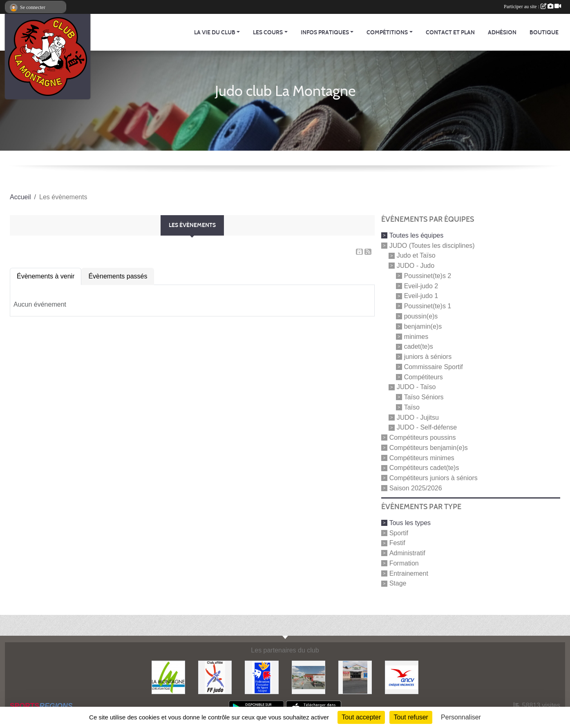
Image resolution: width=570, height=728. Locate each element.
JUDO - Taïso (416, 387)
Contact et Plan (450, 32)
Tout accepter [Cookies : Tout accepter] (361, 717)
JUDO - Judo (416, 266)
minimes (416, 336)
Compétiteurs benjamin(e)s (429, 448)
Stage (398, 583)
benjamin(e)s (423, 326)
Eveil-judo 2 (421, 286)
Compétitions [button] (387, 32)
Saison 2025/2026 (416, 488)
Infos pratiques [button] (325, 32)
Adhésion (502, 32)
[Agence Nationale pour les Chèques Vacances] (402, 677)
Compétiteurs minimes (422, 458)
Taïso (412, 407)
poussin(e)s (421, 316)
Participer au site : (532, 7)
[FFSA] (262, 677)
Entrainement (409, 573)
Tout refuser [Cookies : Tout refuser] (411, 717)
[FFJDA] (215, 677)
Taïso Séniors (424, 397)
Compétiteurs (424, 377)
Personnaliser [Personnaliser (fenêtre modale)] (461, 717)
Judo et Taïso (416, 255)
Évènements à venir (46, 276)
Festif (397, 543)
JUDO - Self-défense (427, 427)
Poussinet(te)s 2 (428, 276)
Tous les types (410, 523)
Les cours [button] (268, 32)
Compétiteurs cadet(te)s (424, 468)
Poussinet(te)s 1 (428, 306)
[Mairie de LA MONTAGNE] (168, 677)
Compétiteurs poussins (423, 437)
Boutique (544, 32)
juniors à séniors (428, 357)
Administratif (407, 553)
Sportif (399, 533)
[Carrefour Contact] (355, 677)
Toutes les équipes (417, 235)
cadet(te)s (419, 346)
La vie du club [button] (215, 32)
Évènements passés (118, 276)
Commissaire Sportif (434, 367)
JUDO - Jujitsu (418, 417)
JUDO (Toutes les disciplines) (432, 245)
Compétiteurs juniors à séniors (434, 478)
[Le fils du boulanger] (308, 677)
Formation (404, 563)
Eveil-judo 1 (421, 296)
